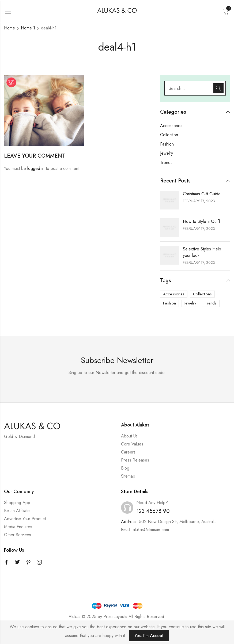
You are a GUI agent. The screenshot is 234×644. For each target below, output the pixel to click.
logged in (36, 168)
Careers (128, 452)
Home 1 (28, 28)
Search (218, 88)
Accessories (171, 126)
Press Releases (135, 460)
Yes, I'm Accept (149, 636)
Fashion (167, 144)
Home (10, 28)
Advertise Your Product (25, 519)
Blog (125, 468)
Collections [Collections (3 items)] (202, 294)
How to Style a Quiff (201, 221)
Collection (169, 135)
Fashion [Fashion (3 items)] (169, 303)
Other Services (18, 535)
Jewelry (167, 153)
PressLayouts (115, 617)
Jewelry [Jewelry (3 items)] (190, 303)
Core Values (132, 444)
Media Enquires (18, 527)
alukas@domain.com (151, 530)
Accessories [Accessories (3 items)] (174, 294)
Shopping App (17, 503)
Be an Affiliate (17, 511)
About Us (129, 436)
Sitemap (128, 476)
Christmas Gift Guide (202, 194)
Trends (166, 163)
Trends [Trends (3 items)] (211, 303)
